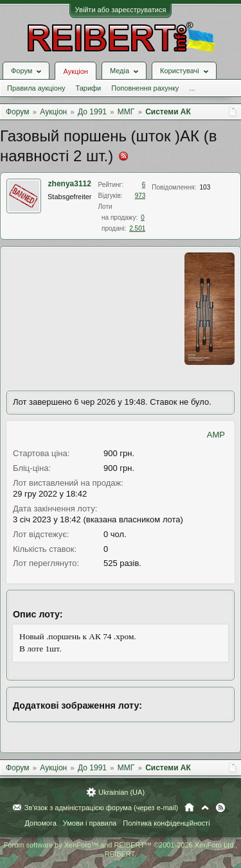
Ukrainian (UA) (121, 792)
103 (205, 187)
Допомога (40, 823)
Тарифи (88, 88)
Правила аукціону (36, 88)
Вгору (205, 808)
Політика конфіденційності (166, 823)
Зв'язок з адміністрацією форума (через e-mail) (102, 808)
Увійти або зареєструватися (121, 10)
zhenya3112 (70, 184)
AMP (216, 435)
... (192, 88)
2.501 (137, 228)
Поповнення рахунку (145, 88)
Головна (189, 808)
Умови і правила (90, 823)
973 (140, 196)
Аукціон (75, 71)
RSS (220, 808)
